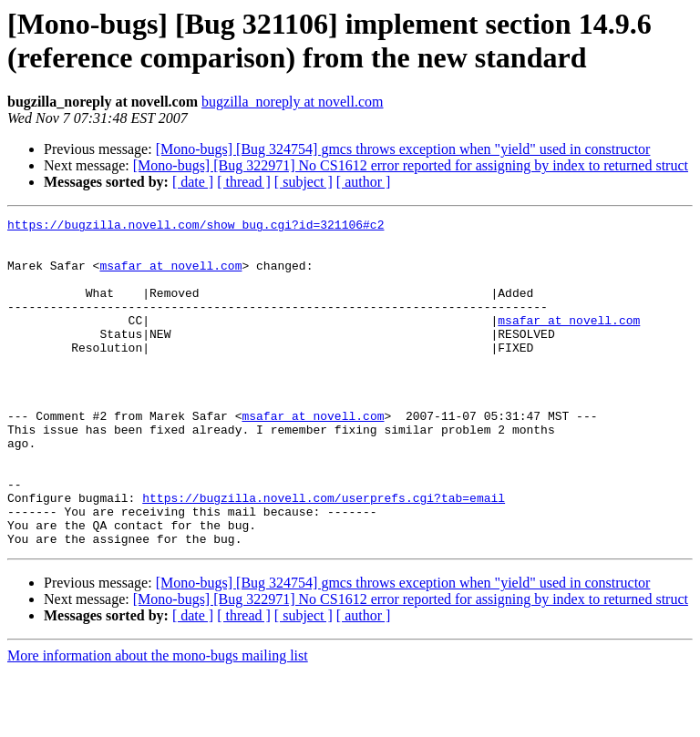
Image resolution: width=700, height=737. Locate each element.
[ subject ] (304, 182)
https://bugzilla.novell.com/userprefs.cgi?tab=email (324, 555)
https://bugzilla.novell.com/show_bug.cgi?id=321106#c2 (196, 227)
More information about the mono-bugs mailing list (158, 721)
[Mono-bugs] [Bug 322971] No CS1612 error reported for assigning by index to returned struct (411, 165)
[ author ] (364, 182)
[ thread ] (244, 182)
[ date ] (193, 182)
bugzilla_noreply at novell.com (293, 102)
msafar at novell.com (170, 276)
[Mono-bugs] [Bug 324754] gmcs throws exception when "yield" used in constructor (403, 149)
